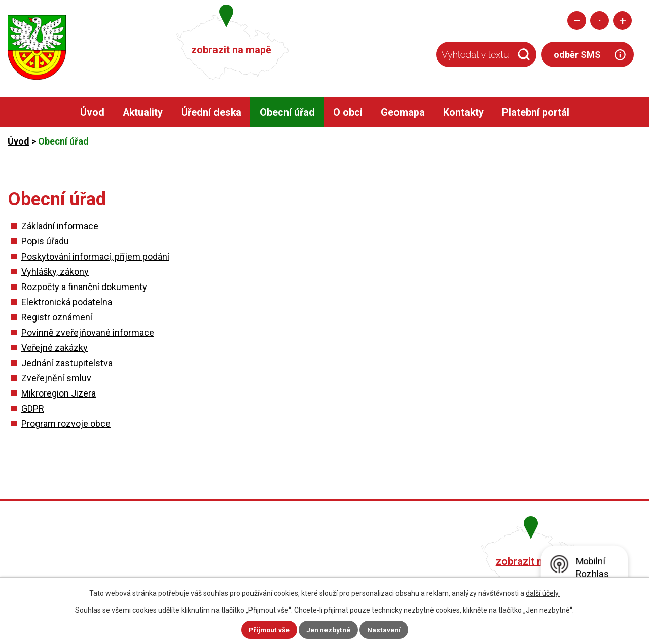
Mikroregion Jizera (59, 393)
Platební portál (536, 112)
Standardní (600, 21)
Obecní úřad (287, 112)
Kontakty (463, 112)
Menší (577, 21)
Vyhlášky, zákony (55, 272)
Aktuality (143, 112)
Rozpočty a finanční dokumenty (84, 287)
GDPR (33, 408)
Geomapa (403, 112)
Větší (622, 21)
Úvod (92, 112)
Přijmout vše (269, 630)
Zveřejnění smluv (56, 378)
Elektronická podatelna (67, 302)
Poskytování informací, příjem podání (95, 256)
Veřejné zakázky (55, 348)
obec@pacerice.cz (275, 575)
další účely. (543, 593)
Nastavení (384, 630)
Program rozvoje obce (66, 424)
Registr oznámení (57, 317)
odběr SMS (577, 55)
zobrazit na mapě (231, 50)
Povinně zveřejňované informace (88, 332)
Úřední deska (211, 112)
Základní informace (60, 226)
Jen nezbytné (329, 630)
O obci (348, 112)
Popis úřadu (45, 241)
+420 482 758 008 (273, 560)
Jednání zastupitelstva (67, 363)
